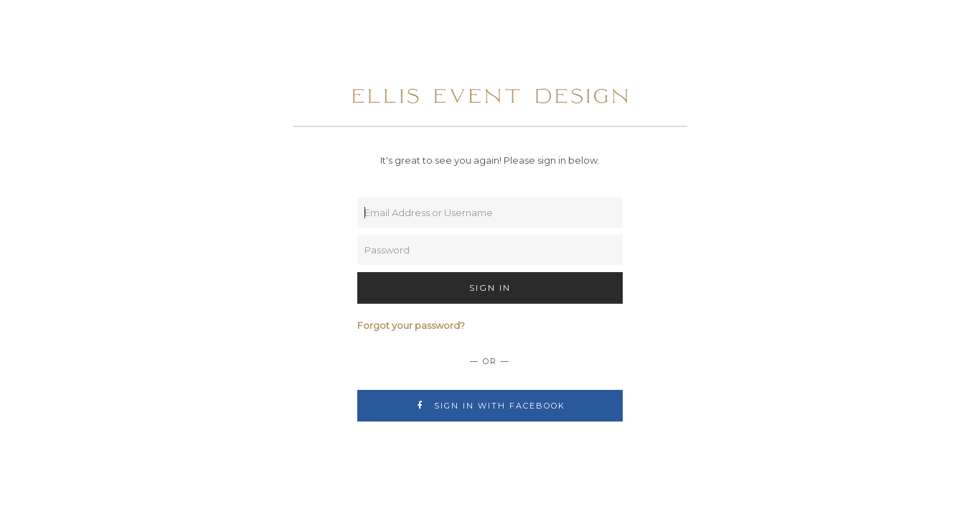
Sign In (490, 288)
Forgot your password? (411, 325)
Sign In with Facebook (490, 406)
